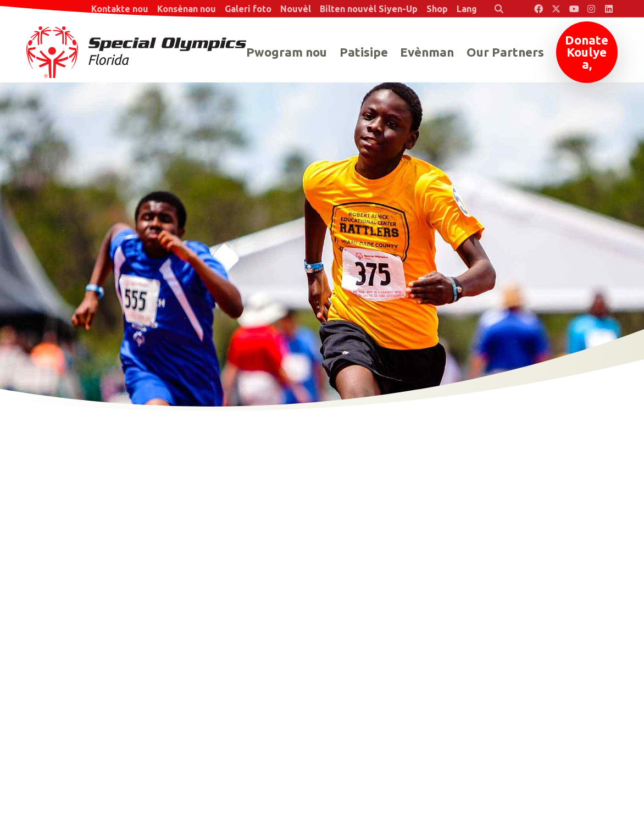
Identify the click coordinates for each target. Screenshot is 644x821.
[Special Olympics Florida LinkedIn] (609, 9)
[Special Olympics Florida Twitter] (556, 9)
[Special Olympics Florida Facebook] (538, 9)
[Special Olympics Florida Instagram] (591, 9)
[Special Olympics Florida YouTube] (574, 9)
